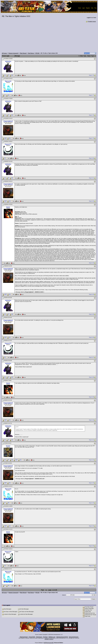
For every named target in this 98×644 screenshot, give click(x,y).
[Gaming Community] (13, 53)
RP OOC (37, 53)
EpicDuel (45, 637)
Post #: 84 (91, 294)
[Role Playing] (23, 53)
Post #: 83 (91, 263)
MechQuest (39, 637)
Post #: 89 (91, 397)
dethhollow (8, 61)
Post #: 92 (91, 460)
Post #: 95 (91, 526)
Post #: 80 (91, 158)
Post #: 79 (91, 138)
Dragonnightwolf (8, 121)
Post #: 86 (91, 337)
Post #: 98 (91, 586)
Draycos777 (8, 144)
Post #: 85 (91, 314)
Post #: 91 (91, 440)
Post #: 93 (91, 483)
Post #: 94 (91, 503)
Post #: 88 (91, 377)
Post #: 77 (91, 95)
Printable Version (91, 21)
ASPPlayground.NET (49, 643)
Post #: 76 (91, 75)
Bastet (8, 207)
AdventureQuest (24, 637)
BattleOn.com (52, 637)
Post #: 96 (91, 546)
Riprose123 (8, 81)
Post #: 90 (91, 420)
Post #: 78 (91, 115)
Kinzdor (8, 446)
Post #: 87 (91, 357)
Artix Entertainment (74, 637)
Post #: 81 (91, 178)
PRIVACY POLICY (49, 639)
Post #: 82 (91, 201)
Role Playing (31, 53)
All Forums (4, 53)
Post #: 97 (91, 566)
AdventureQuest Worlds (62, 637)
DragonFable (32, 637)
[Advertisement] (49, 37)
